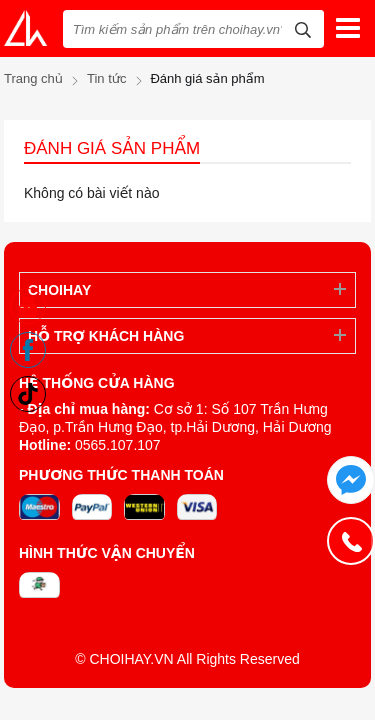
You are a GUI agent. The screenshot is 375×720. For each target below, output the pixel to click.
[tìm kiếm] (303, 27)
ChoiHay (59, 290)
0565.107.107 (118, 445)
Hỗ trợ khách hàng (106, 336)
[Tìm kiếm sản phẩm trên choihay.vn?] (193, 29)
